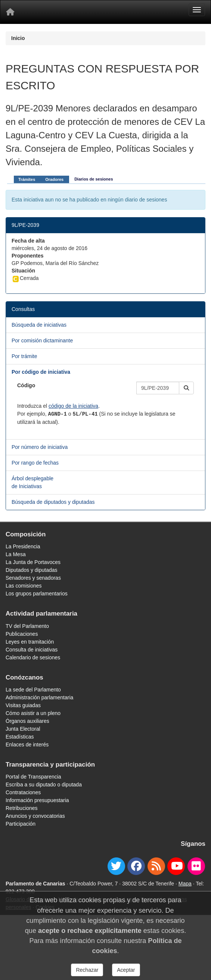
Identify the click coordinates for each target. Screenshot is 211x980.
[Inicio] (10, 12)
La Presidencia (23, 546)
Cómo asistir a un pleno (33, 713)
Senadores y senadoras (33, 578)
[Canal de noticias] (156, 866)
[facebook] (136, 866)
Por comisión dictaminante (42, 340)
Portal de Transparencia (33, 777)
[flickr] (196, 866)
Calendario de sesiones (33, 657)
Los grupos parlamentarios (37, 594)
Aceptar (126, 970)
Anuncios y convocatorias (35, 816)
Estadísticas (20, 737)
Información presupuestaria (37, 800)
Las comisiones (24, 586)
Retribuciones (22, 808)
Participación (21, 824)
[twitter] (116, 866)
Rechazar (87, 970)
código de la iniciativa (73, 406)
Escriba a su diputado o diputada (44, 785)
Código (26, 385)
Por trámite (24, 356)
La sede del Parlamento (33, 690)
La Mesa (16, 554)
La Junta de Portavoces (33, 562)
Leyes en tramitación (30, 642)
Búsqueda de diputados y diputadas (53, 502)
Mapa (185, 884)
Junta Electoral (23, 729)
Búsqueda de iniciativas (39, 325)
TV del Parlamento (27, 626)
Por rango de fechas (35, 463)
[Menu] (197, 10)
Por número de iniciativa (40, 447)
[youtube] (176, 866)
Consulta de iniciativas (32, 650)
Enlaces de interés (27, 745)
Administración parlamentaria (39, 697)
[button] (186, 388)
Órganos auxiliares (27, 721)
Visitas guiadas (23, 705)
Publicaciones (22, 634)
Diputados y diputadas (32, 570)
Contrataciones (23, 792)
